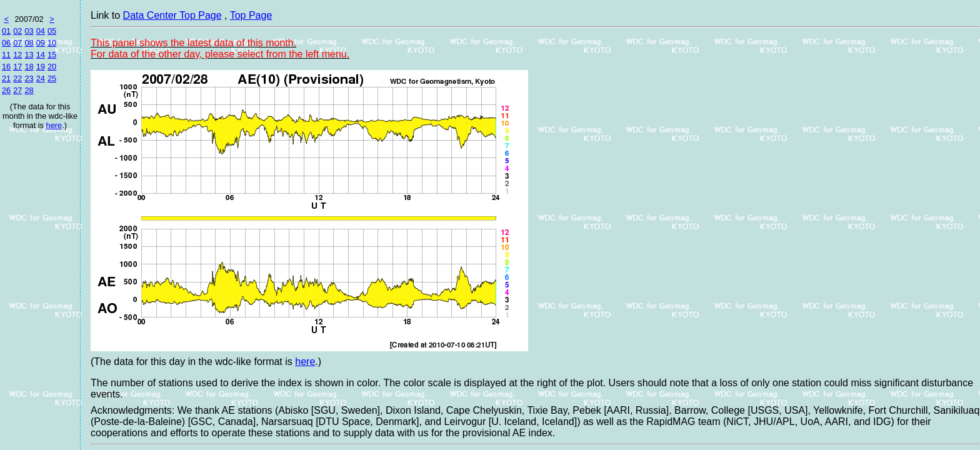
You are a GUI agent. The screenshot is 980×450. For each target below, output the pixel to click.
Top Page (251, 15)
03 (29, 31)
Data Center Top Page (172, 15)
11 (6, 55)
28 (29, 90)
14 (41, 55)
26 (6, 90)
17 (17, 67)
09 (41, 43)
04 (41, 31)
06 (6, 43)
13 (29, 55)
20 (52, 67)
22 (17, 78)
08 (29, 43)
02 (17, 31)
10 (52, 43)
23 (29, 78)
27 (17, 90)
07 (17, 43)
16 (6, 67)
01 (6, 31)
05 (52, 31)
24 (41, 78)
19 (41, 67)
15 (52, 55)
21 (6, 78)
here (54, 125)
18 (29, 67)
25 (52, 78)
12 (17, 55)
